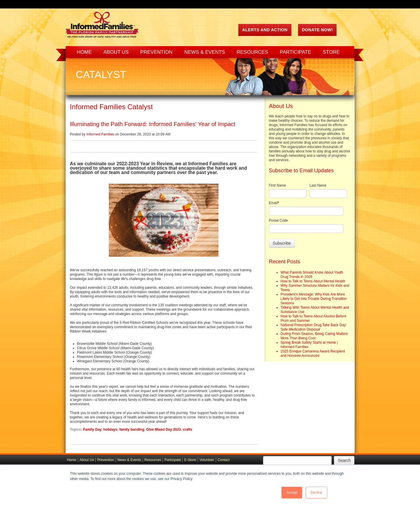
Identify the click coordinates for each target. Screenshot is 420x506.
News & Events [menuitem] (205, 52)
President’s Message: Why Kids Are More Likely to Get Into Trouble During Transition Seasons (314, 299)
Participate (173, 460)
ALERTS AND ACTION (265, 30)
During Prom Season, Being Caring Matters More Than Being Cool (314, 336)
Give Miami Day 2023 (163, 430)
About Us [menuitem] (116, 52)
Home (72, 460)
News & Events (129, 460)
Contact (224, 460)
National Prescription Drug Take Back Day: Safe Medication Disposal (314, 327)
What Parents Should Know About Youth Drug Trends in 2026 (312, 275)
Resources (153, 460)
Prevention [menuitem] (156, 52)
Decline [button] (316, 493)
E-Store (190, 460)
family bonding (132, 430)
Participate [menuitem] (295, 52)
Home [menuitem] (84, 52)
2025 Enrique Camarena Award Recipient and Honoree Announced (313, 353)
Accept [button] (292, 493)
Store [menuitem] (331, 52)
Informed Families (100, 134)
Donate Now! (317, 30)
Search (344, 460)
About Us (87, 460)
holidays (110, 430)
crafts (188, 430)
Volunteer (207, 460)
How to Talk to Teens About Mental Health (313, 281)
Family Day (92, 430)
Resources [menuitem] (252, 52)
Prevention (106, 460)
